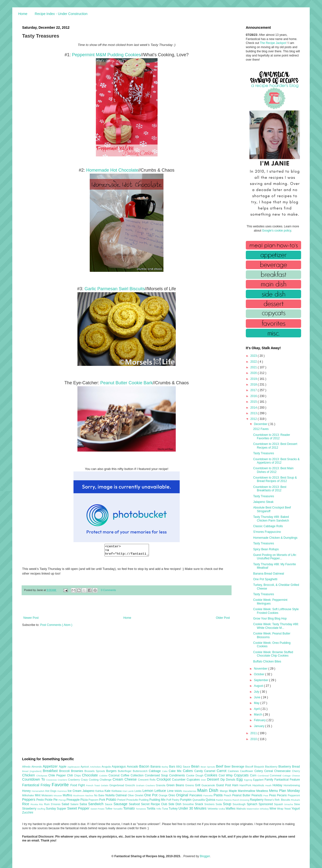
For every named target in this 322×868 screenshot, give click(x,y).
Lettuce (161, 791)
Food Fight (78, 785)
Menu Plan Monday (285, 791)
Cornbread (264, 776)
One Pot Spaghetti (265, 579)
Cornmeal (276, 775)
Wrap (281, 809)
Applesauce (74, 767)
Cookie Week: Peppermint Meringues (270, 602)
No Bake (100, 795)
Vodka (222, 809)
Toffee (109, 809)
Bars (173, 767)
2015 (254, 402)
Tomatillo (118, 809)
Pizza (84, 800)
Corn (254, 775)
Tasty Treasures (264, 453)
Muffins (68, 795)
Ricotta (35, 804)
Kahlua (100, 791)
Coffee (126, 775)
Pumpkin (186, 800)
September (262, 680)
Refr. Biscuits (283, 800)
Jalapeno (89, 791)
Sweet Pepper (79, 808)
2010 (254, 739)
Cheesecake (283, 771)
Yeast (288, 809)
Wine (273, 809)
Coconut (115, 775)
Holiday (278, 785)
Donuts (231, 780)
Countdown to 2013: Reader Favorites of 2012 (272, 437)
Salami (75, 804)
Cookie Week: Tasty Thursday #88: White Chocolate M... (276, 626)
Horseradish (38, 791)
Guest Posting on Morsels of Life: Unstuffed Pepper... (275, 557)
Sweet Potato (98, 809)
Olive (131, 795)
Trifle (159, 809)
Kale (108, 791)
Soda (219, 804)
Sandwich (96, 804)
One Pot (151, 795)
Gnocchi (131, 785)
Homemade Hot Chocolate (112, 170)
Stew (297, 804)
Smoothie (189, 804)
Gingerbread (117, 785)
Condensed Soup (157, 775)
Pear (266, 795)
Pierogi (63, 800)
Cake (165, 771)
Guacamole (209, 785)
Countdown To (34, 779)
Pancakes (196, 795)
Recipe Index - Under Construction (61, 14)
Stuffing (42, 809)
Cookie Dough (195, 775)
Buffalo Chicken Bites (267, 661)
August (259, 686)
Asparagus (119, 767)
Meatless (263, 791)
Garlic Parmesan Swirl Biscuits (115, 289)
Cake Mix (176, 771)
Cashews (234, 771)
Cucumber (179, 780)
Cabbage (155, 771)
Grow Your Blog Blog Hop (270, 619)
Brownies (78, 771)
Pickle (49, 800)
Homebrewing (292, 785)
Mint (38, 795)
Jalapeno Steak (263, 502)
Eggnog (249, 780)
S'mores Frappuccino (267, 532)
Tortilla (151, 809)
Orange (163, 795)
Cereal (269, 771)
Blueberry (285, 767)
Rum (47, 804)
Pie (56, 800)
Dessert (214, 779)
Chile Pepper (58, 775)
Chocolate (90, 775)
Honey (27, 791)
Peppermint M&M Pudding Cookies (106, 55)
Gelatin (105, 785)
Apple (63, 767)
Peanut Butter (242, 795)
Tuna (165, 809)
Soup (228, 804)
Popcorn (94, 800)
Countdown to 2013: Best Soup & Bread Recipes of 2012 (275, 479)
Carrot (222, 771)
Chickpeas (42, 776)
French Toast (94, 785)
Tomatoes (141, 809)
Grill (198, 785)
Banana (156, 767)
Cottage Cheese (291, 776)
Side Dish (176, 804)
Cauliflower (247, 771)
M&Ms (179, 791)
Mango (224, 791)
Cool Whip (226, 775)
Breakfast (51, 771)
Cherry (296, 771)
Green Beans (176, 785)
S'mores (56, 804)
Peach (228, 795)
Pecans (282, 795)
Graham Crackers (146, 785)
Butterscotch (141, 771)
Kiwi (125, 791)
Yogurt (296, 809)
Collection (138, 775)
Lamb (131, 791)
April (257, 709)
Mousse (58, 795)
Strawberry (30, 809)
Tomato (129, 808)
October (260, 674)
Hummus (62, 791)
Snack (200, 804)
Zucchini (28, 813)
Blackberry (272, 767)
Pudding (144, 800)
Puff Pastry (173, 800)
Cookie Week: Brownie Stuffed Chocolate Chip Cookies (273, 654)
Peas (273, 795)
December (261, 424)
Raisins (228, 800)
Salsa (84, 804)
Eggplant (259, 780)
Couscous (52, 780)
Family (269, 780)
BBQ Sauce (184, 767)
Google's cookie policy (277, 231)
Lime (171, 791)
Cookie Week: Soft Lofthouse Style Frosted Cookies (276, 611)
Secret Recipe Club (155, 804)
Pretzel (122, 800)
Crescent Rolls (147, 780)
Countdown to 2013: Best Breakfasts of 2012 (270, 489)
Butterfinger (125, 771)
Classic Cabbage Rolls (268, 526)
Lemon (148, 791)
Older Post (223, 620)
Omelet (139, 795)
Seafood (135, 804)
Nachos (90, 795)
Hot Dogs (51, 791)
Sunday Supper (57, 809)
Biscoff (250, 767)
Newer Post (31, 620)
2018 (254, 385)
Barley (165, 767)
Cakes (189, 771)
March (258, 715)
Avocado (133, 767)
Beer (228, 767)
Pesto (41, 800)
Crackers (63, 780)
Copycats (242, 775)
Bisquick (260, 767)
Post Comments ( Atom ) (56, 627)
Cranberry (74, 780)
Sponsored (266, 804)
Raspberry (257, 800)
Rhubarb (295, 800)
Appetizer (51, 766)
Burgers (112, 771)
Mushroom (79, 795)
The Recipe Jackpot (273, 43)
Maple (233, 791)
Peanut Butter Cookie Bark (126, 383)
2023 (254, 356)
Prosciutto (133, 800)
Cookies (212, 775)
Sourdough (240, 804)
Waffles (231, 809)
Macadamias (190, 791)
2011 (254, 733)
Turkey (174, 809)
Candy (199, 771)
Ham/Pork (246, 785)
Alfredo (27, 767)
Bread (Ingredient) (32, 771)
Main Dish (208, 790)
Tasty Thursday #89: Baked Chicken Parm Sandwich (271, 519)
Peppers (29, 799)
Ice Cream (75, 791)
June (257, 697)
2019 (254, 379)
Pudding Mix (158, 800)
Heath (269, 785)
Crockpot (164, 779)
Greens (190, 785)
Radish (220, 800)
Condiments (178, 775)
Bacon (145, 766)
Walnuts (241, 809)
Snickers (210, 804)
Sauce (109, 804)
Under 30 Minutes (193, 808)
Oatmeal (122, 795)
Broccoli (65, 771)
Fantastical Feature (287, 780)
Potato (112, 799)
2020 (254, 373)
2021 (254, 367)
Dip (223, 780)
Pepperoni (294, 795)
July (257, 692)
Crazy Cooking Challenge (97, 780)
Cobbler (104, 776)
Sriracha (289, 804)
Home (23, 14)
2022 (254, 362)
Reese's (269, 800)
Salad (66, 804)
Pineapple (73, 800)
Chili (71, 775)
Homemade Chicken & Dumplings (275, 538)
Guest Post (224, 785)
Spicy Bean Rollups (266, 549)
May (257, 703)
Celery (259, 771)
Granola (161, 785)
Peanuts (257, 795)
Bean (196, 766)
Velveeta (213, 809)
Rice (26, 804)
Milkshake (29, 795)
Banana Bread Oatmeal (269, 574)
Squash (279, 804)
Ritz (41, 804)
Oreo (172, 795)
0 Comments (109, 592)
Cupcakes (194, 780)
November (261, 669)
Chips (78, 775)
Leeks (139, 791)
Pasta (219, 795)
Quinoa (211, 800)
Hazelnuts (259, 785)
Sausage (121, 804)
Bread (296, 767)
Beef (220, 766)
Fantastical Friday (37, 785)
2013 (254, 413)
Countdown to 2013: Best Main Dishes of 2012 (273, 470)
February (260, 720)
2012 (254, 419)
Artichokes (96, 767)
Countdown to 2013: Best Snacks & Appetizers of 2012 (276, 461)
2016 (254, 396)
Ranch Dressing (241, 800)
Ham (236, 785)
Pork (102, 800)
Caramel (210, 771)
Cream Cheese (125, 779)
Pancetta (208, 795)
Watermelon (253, 809)
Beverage (238, 767)
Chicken (29, 775)
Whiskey (265, 809)
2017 (254, 390)
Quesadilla (199, 800)
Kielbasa (117, 791)
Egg (240, 779)
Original (183, 795)
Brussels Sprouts (95, 771)
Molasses (48, 795)
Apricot (85, 767)
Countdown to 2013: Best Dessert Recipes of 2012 (275, 446)
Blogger (205, 856)
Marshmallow (247, 791)
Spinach (253, 804)
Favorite (61, 785)
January (260, 726)
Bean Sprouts (208, 767)
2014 (254, 408)
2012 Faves (261, 429)
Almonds (37, 767)
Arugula (107, 767)
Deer (204, 780)
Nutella (111, 795)
